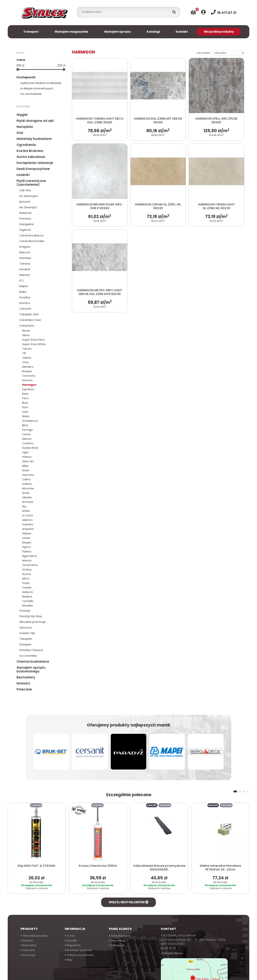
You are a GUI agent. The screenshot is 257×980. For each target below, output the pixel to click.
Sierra (26, 335)
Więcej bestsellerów (128, 902)
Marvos (27, 439)
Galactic (28, 592)
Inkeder (27, 497)
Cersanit (25, 309)
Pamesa (25, 218)
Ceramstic (27, 326)
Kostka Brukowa (30, 151)
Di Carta (28, 515)
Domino (25, 303)
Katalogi (153, 32)
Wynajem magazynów (71, 32)
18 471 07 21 (168, 948)
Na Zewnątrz (28, 207)
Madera (27, 597)
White (26, 511)
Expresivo (28, 389)
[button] (235, 791)
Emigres (25, 247)
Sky (24, 506)
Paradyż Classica (31, 650)
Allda (25, 466)
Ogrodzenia (26, 145)
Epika (23, 292)
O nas (70, 936)
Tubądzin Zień (29, 314)
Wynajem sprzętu (118, 32)
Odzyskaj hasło (120, 936)
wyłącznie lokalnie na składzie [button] (39, 83)
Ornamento (30, 565)
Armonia (28, 502)
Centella (28, 601)
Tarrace (25, 264)
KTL (22, 280)
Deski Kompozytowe (33, 169)
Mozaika (27, 606)
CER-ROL (25, 190)
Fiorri (25, 407)
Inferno (27, 457)
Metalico (28, 367)
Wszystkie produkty (219, 32)
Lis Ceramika (28, 656)
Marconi (25, 252)
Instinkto (28, 524)
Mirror (26, 579)
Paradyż (25, 611)
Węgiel (22, 115)
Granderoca (30, 421)
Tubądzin (26, 639)
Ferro (25, 398)
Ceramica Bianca (31, 235)
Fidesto (27, 551)
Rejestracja (117, 941)
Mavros (27, 561)
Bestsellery (26, 677)
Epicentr (25, 202)
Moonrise (28, 488)
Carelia (27, 588)
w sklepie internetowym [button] (35, 88)
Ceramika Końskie (32, 241)
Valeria (27, 358)
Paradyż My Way (31, 616)
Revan (26, 331)
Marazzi (25, 275)
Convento (29, 376)
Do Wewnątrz (29, 196)
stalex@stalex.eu (172, 953)
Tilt (24, 353)
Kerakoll (25, 269)
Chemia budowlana (33, 662)
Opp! (25, 452)
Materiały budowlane (34, 139)
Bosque (27, 371)
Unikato (27, 484)
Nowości (23, 683)
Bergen (27, 542)
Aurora (26, 574)
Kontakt (182, 32)
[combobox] (125, 12)
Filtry (20, 53)
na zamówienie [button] (29, 94)
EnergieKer (27, 224)
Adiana (27, 533)
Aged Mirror (30, 556)
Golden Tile (27, 633)
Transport (31, 32)
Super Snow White (34, 344)
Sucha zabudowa (31, 157)
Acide (26, 493)
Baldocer (26, 213)
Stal (20, 133)
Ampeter (28, 529)
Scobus (27, 570)
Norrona (27, 380)
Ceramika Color (30, 320)
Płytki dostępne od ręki (35, 121)
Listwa (26, 538)
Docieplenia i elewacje (35, 163)
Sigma (26, 547)
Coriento (28, 443)
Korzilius (25, 297)
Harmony (28, 475)
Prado (26, 583)
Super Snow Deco (34, 340)
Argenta (25, 230)
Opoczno (26, 627)
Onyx (26, 362)
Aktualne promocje (33, 622)
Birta (25, 425)
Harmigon (29, 385)
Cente (26, 434)
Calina (26, 479)
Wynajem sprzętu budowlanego (31, 669)
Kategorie (23, 106)
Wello (26, 416)
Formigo (28, 430)
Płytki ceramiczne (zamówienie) (31, 183)
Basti (25, 394)
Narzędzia (25, 127)
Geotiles (25, 258)
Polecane (24, 689)
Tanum (27, 349)
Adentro (27, 520)
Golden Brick (30, 448)
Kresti (26, 470)
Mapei (24, 286)
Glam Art (28, 461)
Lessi (25, 412)
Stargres (25, 644)
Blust (25, 403)
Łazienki (23, 175)
